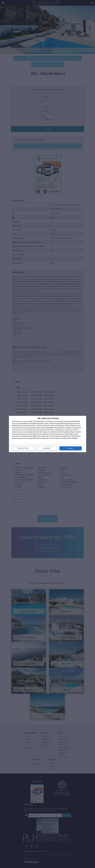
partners (22, 421)
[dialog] (48, 434)
